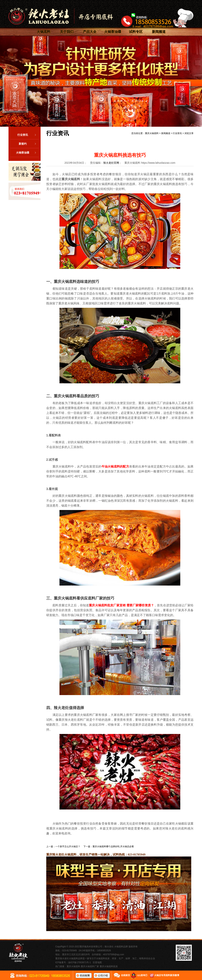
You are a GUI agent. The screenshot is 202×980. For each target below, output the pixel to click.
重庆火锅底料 (152, 133)
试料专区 (136, 32)
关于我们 (67, 32)
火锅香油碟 (113, 32)
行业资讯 (28, 135)
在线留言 (126, 975)
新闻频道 (159, 32)
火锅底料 (44, 32)
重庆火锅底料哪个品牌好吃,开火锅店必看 (113, 847)
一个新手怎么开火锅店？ (68, 847)
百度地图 (97, 962)
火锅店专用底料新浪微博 (167, 975)
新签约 (29, 144)
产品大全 (90, 32)
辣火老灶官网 (111, 163)
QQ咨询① (142, 975)
